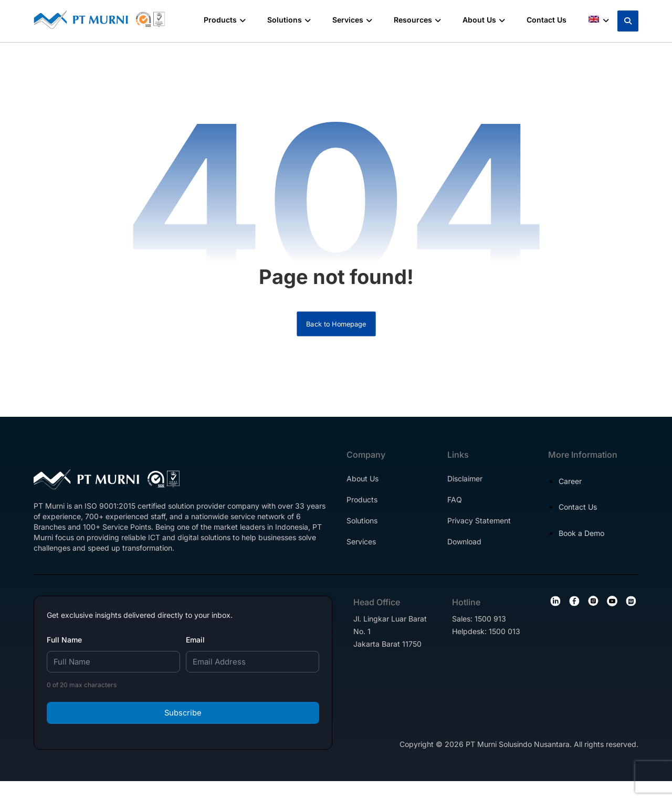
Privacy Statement (479, 531)
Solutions (362, 531)
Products (362, 510)
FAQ (455, 510)
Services (361, 552)
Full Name (64, 655)
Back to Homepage (336, 333)
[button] (628, 21)
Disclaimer (465, 489)
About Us (363, 489)
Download (464, 552)
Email (195, 655)
